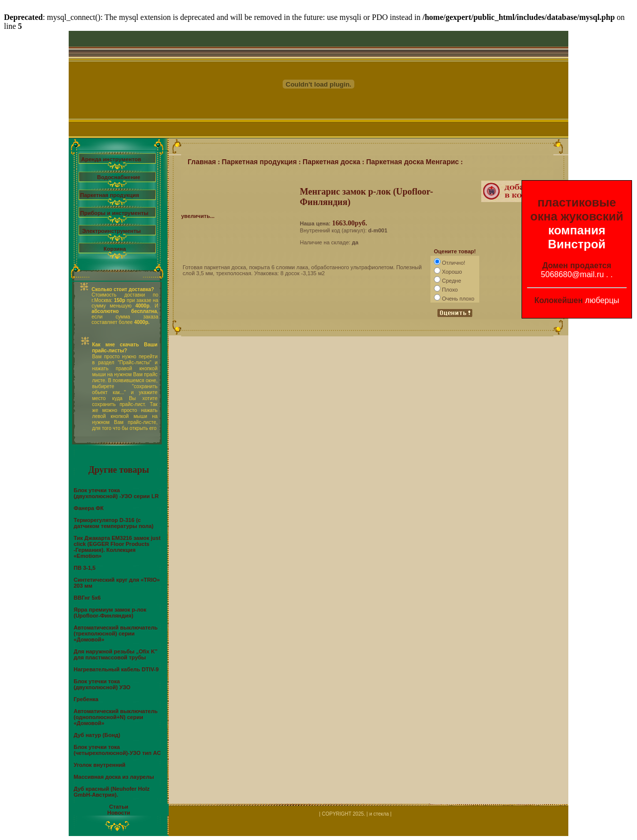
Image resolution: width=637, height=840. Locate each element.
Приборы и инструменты (114, 213)
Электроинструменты (111, 231)
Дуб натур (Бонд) (97, 735)
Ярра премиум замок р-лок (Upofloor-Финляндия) (110, 613)
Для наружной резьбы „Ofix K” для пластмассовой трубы (116, 654)
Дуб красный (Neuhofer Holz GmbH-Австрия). (111, 792)
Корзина (115, 249)
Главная (202, 162)
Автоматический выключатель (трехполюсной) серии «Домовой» (116, 633)
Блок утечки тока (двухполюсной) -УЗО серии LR (116, 493)
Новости (118, 813)
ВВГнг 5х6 (87, 598)
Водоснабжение (119, 177)
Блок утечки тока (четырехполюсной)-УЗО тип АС (117, 750)
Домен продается (577, 265)
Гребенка (86, 699)
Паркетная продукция (109, 195)
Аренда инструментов (111, 159)
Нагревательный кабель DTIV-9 (116, 669)
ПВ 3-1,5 (85, 568)
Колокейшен (559, 300)
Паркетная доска (331, 162)
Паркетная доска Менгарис (413, 162)
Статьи (118, 807)
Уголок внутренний (100, 765)
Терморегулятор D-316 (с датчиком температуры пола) (114, 523)
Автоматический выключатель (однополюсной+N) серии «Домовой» (116, 717)
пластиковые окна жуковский (577, 209)
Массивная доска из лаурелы (114, 777)
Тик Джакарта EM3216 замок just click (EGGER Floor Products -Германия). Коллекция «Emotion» (117, 547)
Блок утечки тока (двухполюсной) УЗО (102, 684)
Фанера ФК (89, 508)
